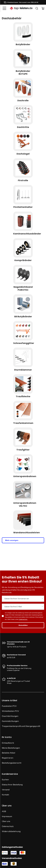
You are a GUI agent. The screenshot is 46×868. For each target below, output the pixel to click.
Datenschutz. (23, 619)
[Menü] (4, 8)
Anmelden (23, 625)
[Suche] (37, 8)
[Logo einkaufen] (21, 8)
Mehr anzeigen (12, 540)
